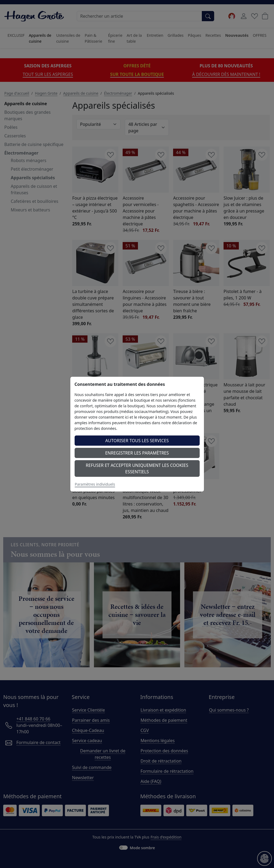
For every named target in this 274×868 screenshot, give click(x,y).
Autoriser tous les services (137, 441)
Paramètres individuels (95, 484)
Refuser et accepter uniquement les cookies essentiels (137, 468)
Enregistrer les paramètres (137, 453)
